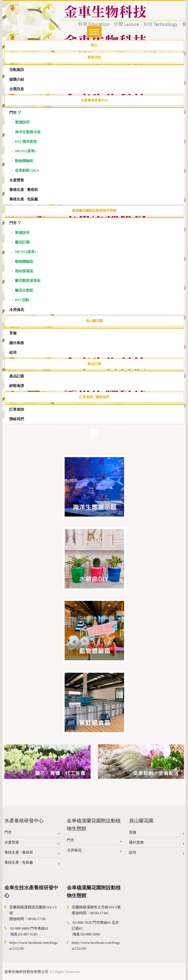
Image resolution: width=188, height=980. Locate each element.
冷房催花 (94, 851)
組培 (157, 853)
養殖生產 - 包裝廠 (32, 864)
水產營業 (32, 843)
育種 (157, 833)
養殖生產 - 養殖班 (32, 853)
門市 (32, 833)
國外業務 (157, 843)
